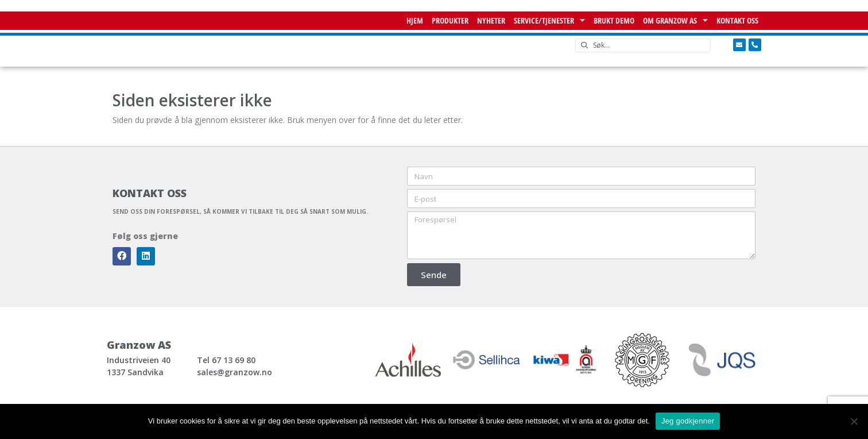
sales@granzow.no (235, 372)
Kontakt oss (737, 20)
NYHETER (491, 20)
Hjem (415, 20)
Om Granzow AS (675, 21)
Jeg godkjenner (688, 421)
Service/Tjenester (549, 21)
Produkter (450, 20)
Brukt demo (614, 20)
